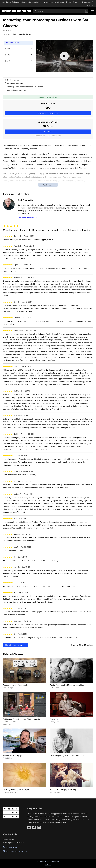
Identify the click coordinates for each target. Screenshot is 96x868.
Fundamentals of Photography (16, 685)
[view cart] (76, 2)
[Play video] (64, 56)
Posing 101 (54, 719)
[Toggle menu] (92, 11)
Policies (48, 865)
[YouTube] (29, 828)
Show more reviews (16, 645)
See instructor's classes (28, 218)
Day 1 (7, 48)
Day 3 (8, 61)
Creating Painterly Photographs (16, 789)
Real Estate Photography (13, 755)
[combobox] (61, 11)
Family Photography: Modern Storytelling (67, 685)
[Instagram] (39, 828)
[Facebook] (34, 828)
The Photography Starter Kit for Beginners (67, 755)
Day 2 (8, 55)
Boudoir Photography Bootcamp (63, 789)
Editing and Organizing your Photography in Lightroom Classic (21, 720)
